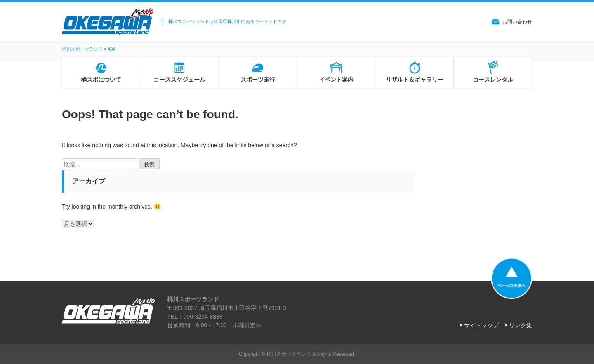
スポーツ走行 (258, 80)
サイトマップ (481, 325)
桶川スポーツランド (289, 354)
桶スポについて (101, 80)
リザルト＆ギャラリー (415, 80)
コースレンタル (493, 80)
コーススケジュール (179, 80)
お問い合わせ (517, 22)
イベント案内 (336, 80)
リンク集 (521, 325)
